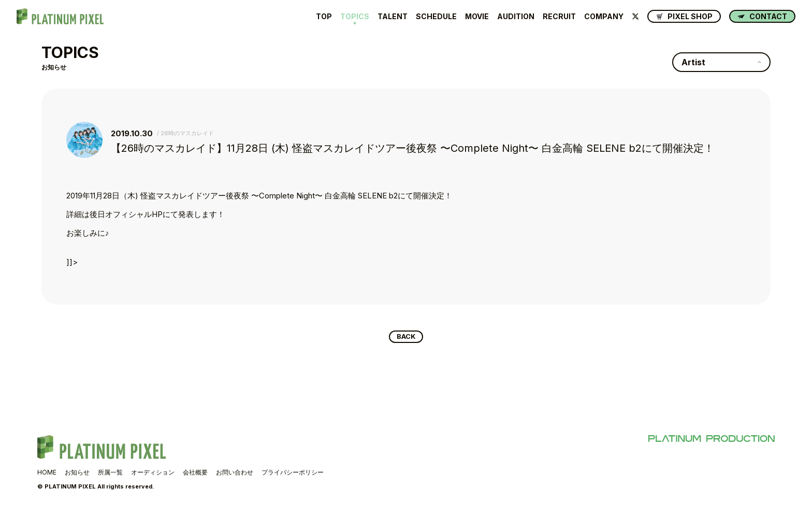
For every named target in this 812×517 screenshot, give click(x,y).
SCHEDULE (436, 17)
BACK (406, 338)
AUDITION (516, 17)
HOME (47, 474)
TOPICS (355, 17)
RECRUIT (559, 17)
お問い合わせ (235, 474)
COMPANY (604, 17)
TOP (324, 17)
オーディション (153, 474)
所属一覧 (110, 474)
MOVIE (477, 17)
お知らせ (77, 474)
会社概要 (195, 474)
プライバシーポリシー (293, 474)
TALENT (393, 17)
